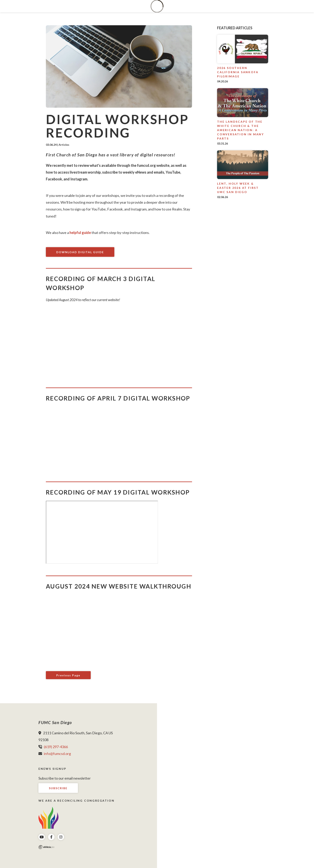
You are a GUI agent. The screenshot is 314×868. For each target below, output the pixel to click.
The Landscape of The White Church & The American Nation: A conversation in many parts (241, 130)
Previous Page (68, 675)
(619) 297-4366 (56, 747)
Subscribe (58, 788)
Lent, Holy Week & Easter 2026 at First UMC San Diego (238, 188)
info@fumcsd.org (57, 754)
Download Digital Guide (80, 252)
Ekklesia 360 (46, 847)
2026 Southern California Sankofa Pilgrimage (238, 72)
